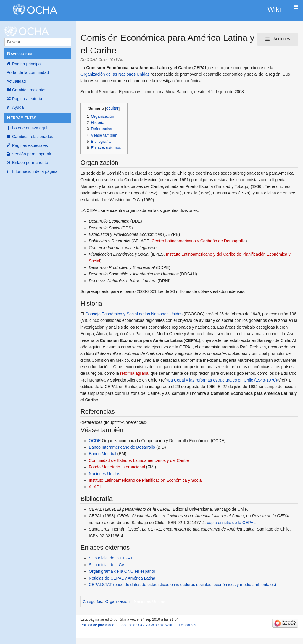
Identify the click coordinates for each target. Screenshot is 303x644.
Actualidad (16, 81)
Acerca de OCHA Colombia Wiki (147, 625)
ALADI (95, 487)
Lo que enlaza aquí (30, 128)
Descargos (187, 625)
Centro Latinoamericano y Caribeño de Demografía (199, 241)
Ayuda (18, 107)
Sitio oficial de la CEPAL (111, 558)
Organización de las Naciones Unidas (115, 74)
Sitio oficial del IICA (107, 565)
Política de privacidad (97, 625)
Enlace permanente (30, 163)
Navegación (19, 54)
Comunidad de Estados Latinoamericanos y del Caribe (139, 460)
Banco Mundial (103, 454)
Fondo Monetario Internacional (117, 467)
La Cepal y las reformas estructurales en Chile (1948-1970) (223, 380)
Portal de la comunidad (28, 72)
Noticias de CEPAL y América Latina (122, 578)
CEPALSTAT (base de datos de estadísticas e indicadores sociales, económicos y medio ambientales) (182, 585)
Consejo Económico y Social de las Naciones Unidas (134, 314)
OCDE (95, 441)
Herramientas (21, 117)
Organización (118, 601)
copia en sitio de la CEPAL (231, 523)
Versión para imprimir (32, 154)
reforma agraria (134, 373)
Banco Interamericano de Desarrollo (122, 447)
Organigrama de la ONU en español (122, 571)
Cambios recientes (29, 90)
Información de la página (35, 171)
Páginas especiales (30, 145)
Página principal (27, 64)
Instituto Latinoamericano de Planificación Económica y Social (146, 480)
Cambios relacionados (33, 137)
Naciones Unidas (104, 474)
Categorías (92, 602)
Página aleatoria (27, 99)
